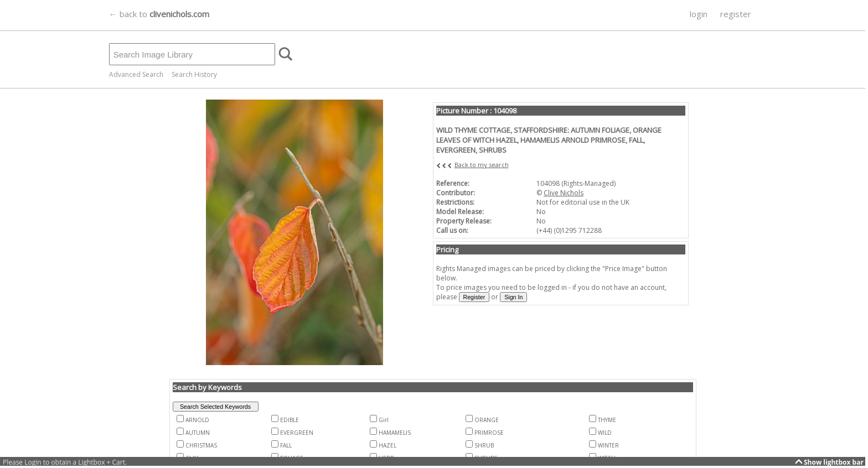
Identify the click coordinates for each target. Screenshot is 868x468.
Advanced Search (136, 74)
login (699, 14)
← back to (159, 14)
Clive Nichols (564, 193)
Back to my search (482, 165)
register (736, 14)
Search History (194, 74)
